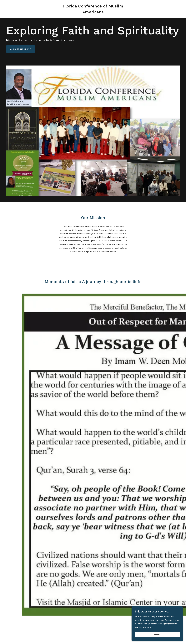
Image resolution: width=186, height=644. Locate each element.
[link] (93, 13)
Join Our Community (21, 49)
